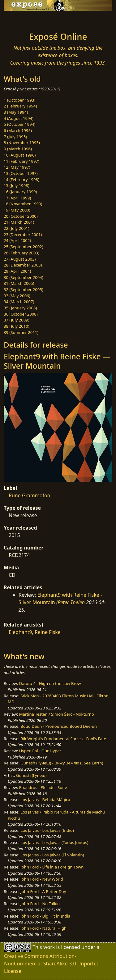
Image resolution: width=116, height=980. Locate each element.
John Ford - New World (42, 879)
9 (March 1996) (18, 149)
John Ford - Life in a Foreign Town (52, 867)
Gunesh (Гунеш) (31, 775)
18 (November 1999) (23, 204)
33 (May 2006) (17, 296)
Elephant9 (20, 632)
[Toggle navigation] (20, 20)
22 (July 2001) (17, 228)
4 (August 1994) (19, 118)
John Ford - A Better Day (43, 891)
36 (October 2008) (21, 314)
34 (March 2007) (19, 302)
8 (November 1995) (22, 143)
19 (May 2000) (17, 210)
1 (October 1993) (19, 100)
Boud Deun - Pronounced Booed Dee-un (59, 726)
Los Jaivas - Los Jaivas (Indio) (47, 830)
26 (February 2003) (21, 253)
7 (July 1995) (15, 137)
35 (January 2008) (20, 308)
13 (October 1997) (21, 173)
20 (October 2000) (21, 216)
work (49, 947)
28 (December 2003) (23, 265)
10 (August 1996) (20, 155)
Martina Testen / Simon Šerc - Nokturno (57, 714)
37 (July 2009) (17, 320)
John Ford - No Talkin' (41, 904)
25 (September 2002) (24, 247)
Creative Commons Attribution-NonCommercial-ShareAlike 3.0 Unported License (52, 964)
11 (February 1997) (21, 161)
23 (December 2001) (23, 235)
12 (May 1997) (17, 167)
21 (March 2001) (19, 222)
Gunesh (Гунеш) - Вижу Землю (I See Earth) (62, 763)
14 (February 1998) (21, 180)
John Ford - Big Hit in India (45, 916)
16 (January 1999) (20, 192)
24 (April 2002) (17, 240)
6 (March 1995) (18, 130)
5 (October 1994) (19, 124)
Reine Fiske (48, 632)
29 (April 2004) (17, 271)
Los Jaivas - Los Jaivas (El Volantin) (52, 855)
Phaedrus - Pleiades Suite (43, 787)
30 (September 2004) (24, 277)
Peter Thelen (71, 602)
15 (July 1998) (17, 185)
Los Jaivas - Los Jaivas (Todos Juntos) (54, 842)
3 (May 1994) (16, 112)
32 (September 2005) (24, 289)
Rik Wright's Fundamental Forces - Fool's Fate (63, 739)
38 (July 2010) (17, 326)
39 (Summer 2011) (21, 332)
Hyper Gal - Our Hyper (40, 751)
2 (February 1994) (20, 106)
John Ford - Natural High (43, 928)
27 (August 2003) (20, 259)
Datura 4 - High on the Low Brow (50, 683)
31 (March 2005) (19, 283)
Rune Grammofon (30, 495)
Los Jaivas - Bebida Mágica (45, 800)
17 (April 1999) (17, 198)
